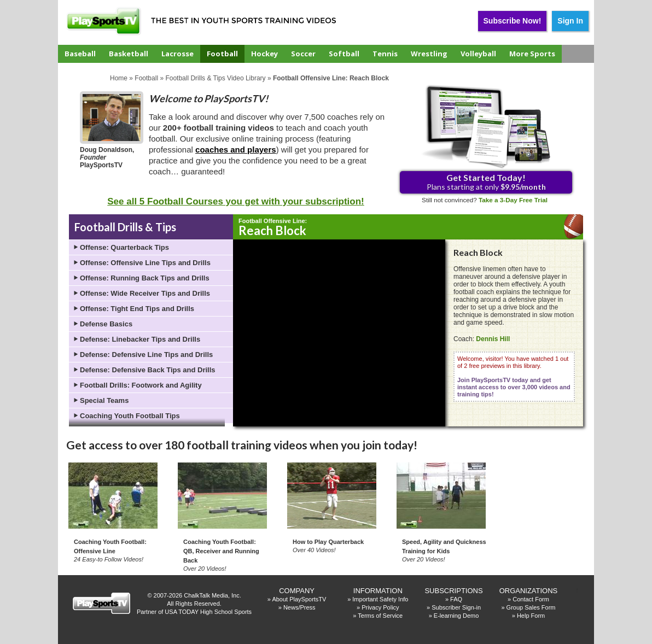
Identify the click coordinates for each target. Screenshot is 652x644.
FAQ (456, 599)
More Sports (532, 54)
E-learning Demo (456, 616)
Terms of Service (380, 616)
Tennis (385, 54)
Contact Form (531, 599)
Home (119, 78)
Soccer (303, 54)
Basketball (129, 54)
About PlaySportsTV (299, 599)
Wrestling (429, 54)
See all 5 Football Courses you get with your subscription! (235, 201)
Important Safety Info (380, 599)
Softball (344, 54)
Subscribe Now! (513, 21)
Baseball (80, 54)
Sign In (570, 21)
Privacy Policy (380, 607)
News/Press (299, 607)
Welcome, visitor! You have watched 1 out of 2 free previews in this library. (514, 376)
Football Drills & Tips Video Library (215, 78)
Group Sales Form (531, 607)
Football (222, 54)
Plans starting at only (486, 182)
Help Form (531, 616)
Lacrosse (177, 54)
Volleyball (478, 54)
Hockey (264, 54)
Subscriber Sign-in (456, 607)
